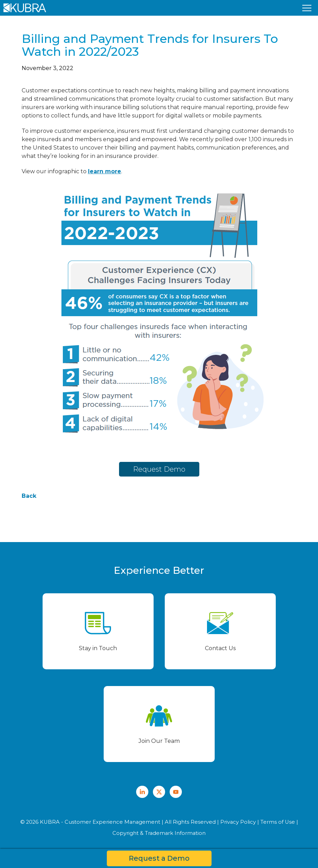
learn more (105, 171)
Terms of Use (278, 822)
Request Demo (159, 469)
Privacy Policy (238, 822)
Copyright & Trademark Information (159, 833)
